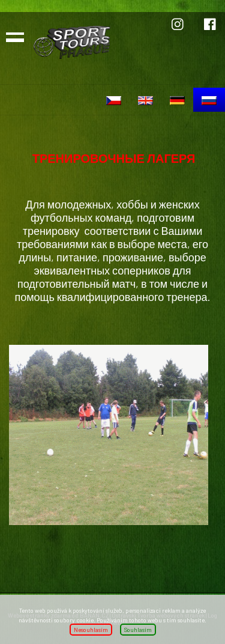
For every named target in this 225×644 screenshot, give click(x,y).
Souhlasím (138, 630)
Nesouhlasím (91, 630)
